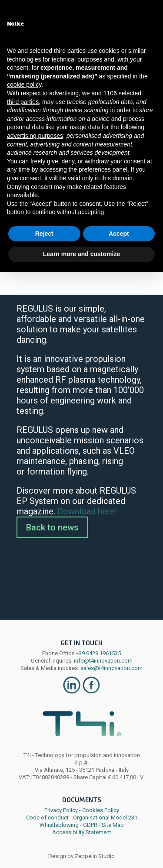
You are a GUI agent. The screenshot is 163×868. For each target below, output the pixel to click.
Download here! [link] (87, 511)
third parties (23, 102)
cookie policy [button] (24, 85)
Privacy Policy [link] (61, 810)
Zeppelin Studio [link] (95, 856)
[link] (72, 692)
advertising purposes (35, 136)
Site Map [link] (113, 825)
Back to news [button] (52, 527)
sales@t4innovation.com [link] (111, 668)
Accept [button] (119, 234)
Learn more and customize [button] (81, 254)
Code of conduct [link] (47, 818)
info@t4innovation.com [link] (103, 661)
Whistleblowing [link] (59, 825)
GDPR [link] (90, 825)
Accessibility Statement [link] (82, 832)
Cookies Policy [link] (101, 810)
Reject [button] (44, 234)
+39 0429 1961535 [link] (98, 653)
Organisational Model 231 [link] (105, 818)
